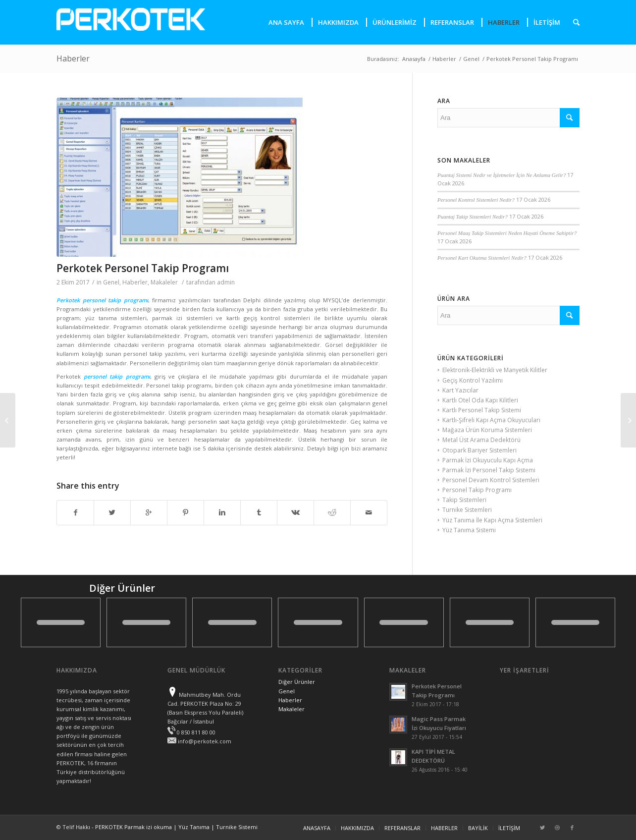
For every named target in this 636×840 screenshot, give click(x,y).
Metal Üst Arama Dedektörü (481, 440)
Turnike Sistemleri (467, 510)
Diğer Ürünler (297, 682)
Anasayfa (414, 59)
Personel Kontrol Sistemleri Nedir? (476, 200)
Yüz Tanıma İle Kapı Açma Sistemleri (492, 520)
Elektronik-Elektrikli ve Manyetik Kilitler (495, 370)
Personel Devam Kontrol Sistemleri (491, 480)
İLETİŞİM (509, 828)
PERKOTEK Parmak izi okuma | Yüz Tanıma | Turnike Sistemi (176, 827)
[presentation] (573, 22)
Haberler (73, 58)
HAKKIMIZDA (357, 828)
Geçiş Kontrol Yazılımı (473, 380)
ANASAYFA (317, 828)
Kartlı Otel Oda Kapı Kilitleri (480, 400)
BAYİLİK (478, 828)
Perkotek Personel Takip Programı (143, 268)
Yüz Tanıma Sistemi (469, 530)
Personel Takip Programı (477, 490)
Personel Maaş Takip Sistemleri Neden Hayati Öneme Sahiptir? (507, 233)
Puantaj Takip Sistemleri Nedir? (473, 217)
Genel (471, 59)
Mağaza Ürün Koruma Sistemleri (487, 430)
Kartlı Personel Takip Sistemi (482, 410)
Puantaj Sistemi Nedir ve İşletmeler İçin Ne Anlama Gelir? (502, 175)
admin (226, 282)
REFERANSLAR (402, 828)
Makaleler (164, 282)
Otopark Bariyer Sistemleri (479, 450)
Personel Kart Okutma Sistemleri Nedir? (482, 258)
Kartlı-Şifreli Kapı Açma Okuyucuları (491, 420)
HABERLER (444, 828)
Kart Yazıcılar (460, 390)
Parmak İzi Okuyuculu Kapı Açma (488, 460)
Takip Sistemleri (464, 500)
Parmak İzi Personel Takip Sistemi (489, 470)
